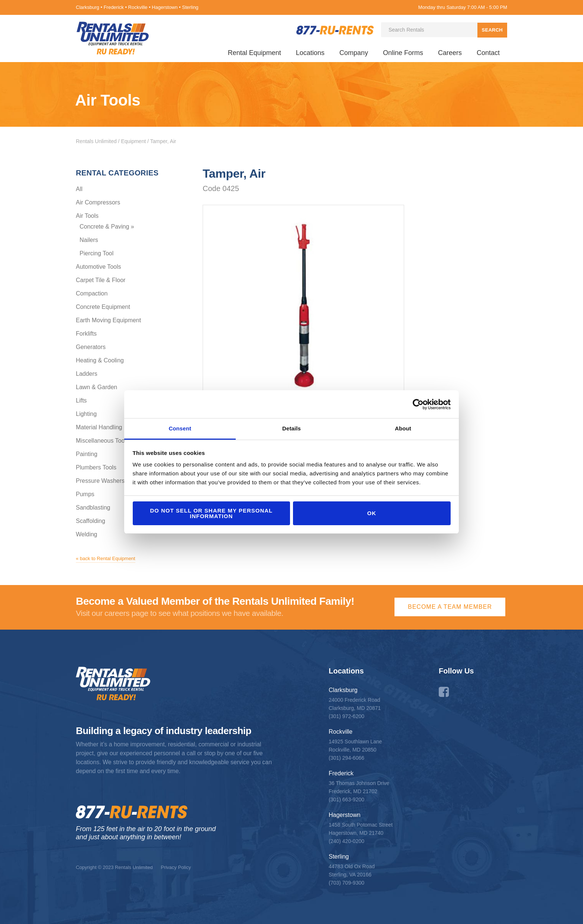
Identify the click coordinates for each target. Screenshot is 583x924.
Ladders (87, 374)
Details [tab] (291, 428)
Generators (91, 347)
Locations (310, 53)
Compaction (92, 293)
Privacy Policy (176, 867)
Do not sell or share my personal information (211, 513)
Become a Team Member (450, 607)
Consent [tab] (180, 428)
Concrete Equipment (103, 307)
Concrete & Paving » (107, 227)
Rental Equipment (255, 53)
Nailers (89, 240)
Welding (87, 534)
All (79, 189)
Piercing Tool (96, 253)
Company (354, 53)
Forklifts (86, 334)
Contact (488, 53)
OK (372, 513)
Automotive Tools (99, 267)
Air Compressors (98, 202)
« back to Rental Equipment (106, 558)
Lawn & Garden (96, 387)
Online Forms (403, 53)
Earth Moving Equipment (108, 320)
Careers (450, 53)
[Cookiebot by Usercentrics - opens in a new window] (418, 404)
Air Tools (87, 216)
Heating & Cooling (100, 360)
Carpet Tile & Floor (101, 280)
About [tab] (403, 428)
